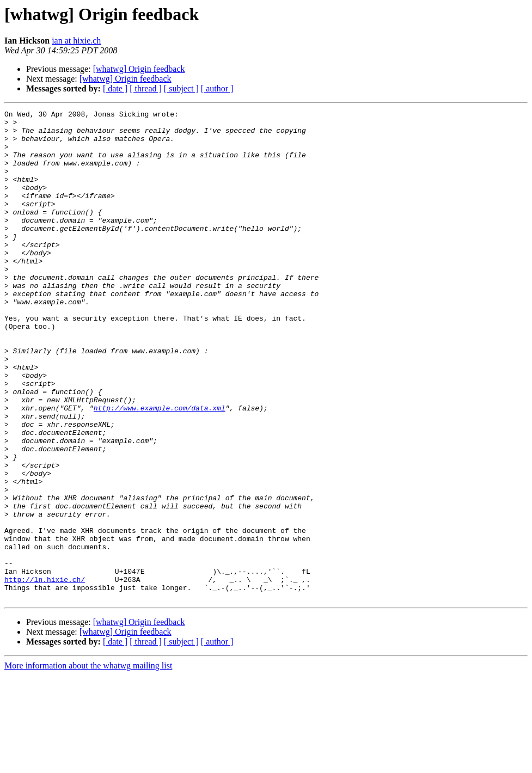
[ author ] (217, 88)
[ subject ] (181, 88)
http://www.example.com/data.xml (160, 468)
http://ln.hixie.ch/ (45, 674)
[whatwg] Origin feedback (139, 69)
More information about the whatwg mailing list (88, 763)
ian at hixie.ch (76, 41)
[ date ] (115, 88)
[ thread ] (146, 88)
